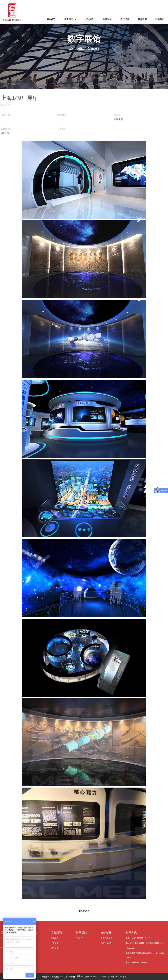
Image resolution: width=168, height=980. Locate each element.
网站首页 (51, 19)
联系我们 (160, 19)
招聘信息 (55, 948)
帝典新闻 (142, 19)
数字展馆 (107, 19)
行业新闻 (55, 943)
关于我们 (69, 19)
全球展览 (90, 19)
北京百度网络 (106, 943)
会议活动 (125, 19)
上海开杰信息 (106, 938)
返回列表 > (84, 911)
